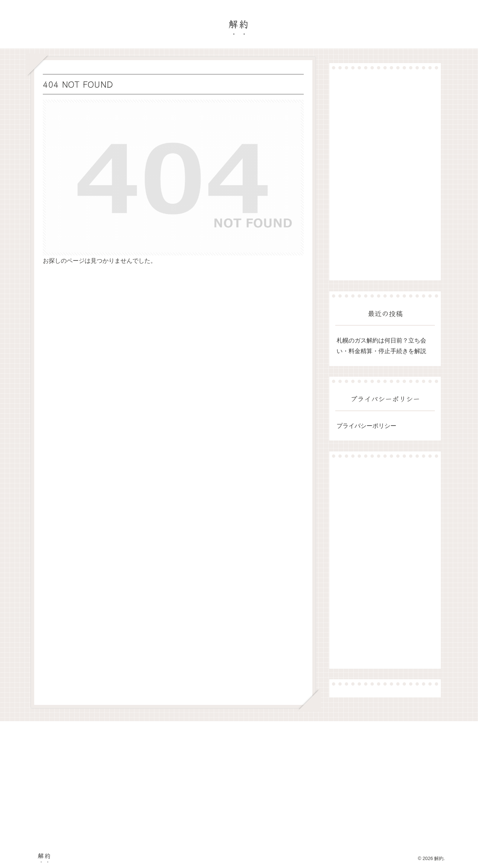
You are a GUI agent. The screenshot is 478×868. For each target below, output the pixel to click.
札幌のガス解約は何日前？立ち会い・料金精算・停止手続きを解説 (381, 346)
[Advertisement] (385, 175)
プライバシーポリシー (366, 426)
